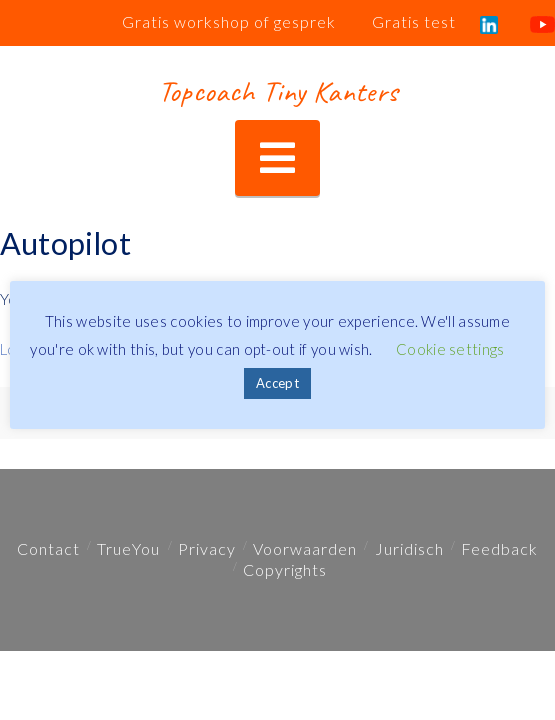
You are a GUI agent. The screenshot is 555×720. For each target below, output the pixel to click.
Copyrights (285, 569)
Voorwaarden (305, 548)
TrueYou (128, 548)
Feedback (499, 548)
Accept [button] (277, 383)
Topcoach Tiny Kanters (277, 91)
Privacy (207, 548)
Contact (48, 548)
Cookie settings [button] (450, 349)
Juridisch (409, 548)
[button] (277, 158)
